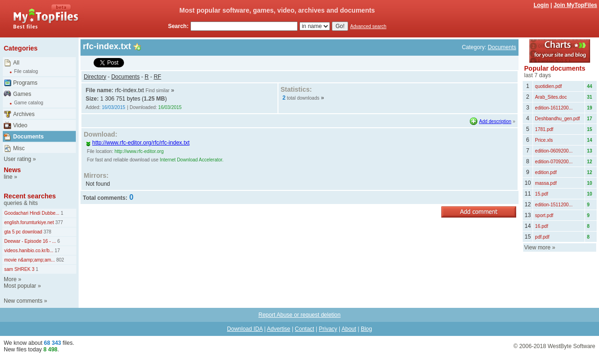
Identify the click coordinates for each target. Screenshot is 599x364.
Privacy (328, 329)
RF (157, 77)
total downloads (303, 98)
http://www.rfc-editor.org (139, 151)
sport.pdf (544, 215)
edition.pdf (546, 172)
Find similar (157, 91)
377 (58, 222)
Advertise (278, 329)
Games (22, 94)
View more (537, 248)
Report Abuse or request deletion (299, 315)
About (349, 329)
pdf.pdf (542, 237)
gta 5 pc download (23, 232)
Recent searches (30, 196)
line (8, 177)
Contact (304, 329)
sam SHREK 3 (19, 269)
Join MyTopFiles (575, 5)
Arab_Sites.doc (551, 97)
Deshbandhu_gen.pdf (557, 119)
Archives (24, 114)
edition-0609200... (554, 151)
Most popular (20, 286)
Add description (495, 121)
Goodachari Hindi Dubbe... (32, 213)
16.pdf (541, 226)
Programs (25, 83)
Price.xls (544, 140)
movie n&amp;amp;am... (29, 260)
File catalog (26, 71)
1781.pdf (544, 129)
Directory (95, 77)
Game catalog (29, 103)
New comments (23, 301)
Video (20, 125)
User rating (18, 159)
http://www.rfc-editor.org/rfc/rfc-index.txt (138, 143)
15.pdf (541, 194)
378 (47, 232)
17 (57, 251)
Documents (28, 137)
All (16, 63)
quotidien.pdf (548, 86)
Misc (19, 148)
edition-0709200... (554, 162)
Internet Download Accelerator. (191, 160)
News (12, 170)
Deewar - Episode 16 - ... (30, 241)
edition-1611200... (554, 108)
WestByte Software (571, 346)
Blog (366, 329)
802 (59, 260)
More (10, 279)
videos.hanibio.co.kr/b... (29, 251)
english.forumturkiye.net (29, 222)
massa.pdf (546, 183)
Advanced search (368, 26)
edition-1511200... (554, 205)
